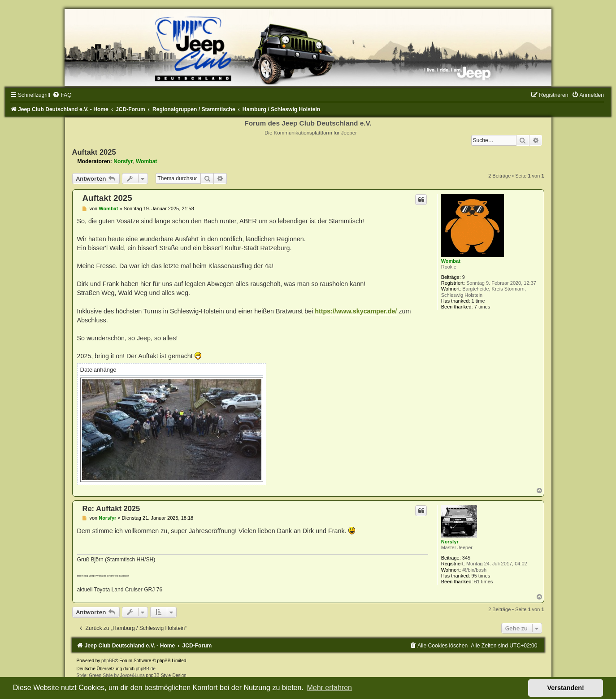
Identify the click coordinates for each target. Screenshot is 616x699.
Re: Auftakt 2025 (111, 508)
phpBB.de (146, 669)
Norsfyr (123, 161)
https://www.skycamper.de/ (356, 311)
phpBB (108, 661)
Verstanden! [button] (566, 688)
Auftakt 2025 (94, 152)
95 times (481, 576)
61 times (484, 582)
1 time (478, 301)
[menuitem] (62, 95)
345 (466, 558)
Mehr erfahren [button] (329, 688)
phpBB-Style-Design (166, 675)
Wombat (146, 161)
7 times (482, 307)
